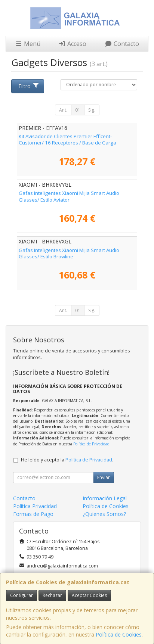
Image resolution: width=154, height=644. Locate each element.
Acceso (72, 44)
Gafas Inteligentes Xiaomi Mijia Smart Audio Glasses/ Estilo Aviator (69, 196)
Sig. (92, 110)
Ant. (63, 110)
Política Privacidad (35, 506)
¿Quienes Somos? (104, 514)
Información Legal (105, 498)
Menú (28, 44)
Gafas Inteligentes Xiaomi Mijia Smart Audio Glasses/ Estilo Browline (69, 253)
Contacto (122, 44)
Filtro (29, 86)
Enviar (104, 477)
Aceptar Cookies (89, 595)
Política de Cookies (119, 634)
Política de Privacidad (91, 444)
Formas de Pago (33, 514)
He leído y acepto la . (67, 460)
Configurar (21, 595)
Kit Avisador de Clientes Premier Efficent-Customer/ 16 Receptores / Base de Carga (67, 139)
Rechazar (52, 595)
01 (78, 110)
